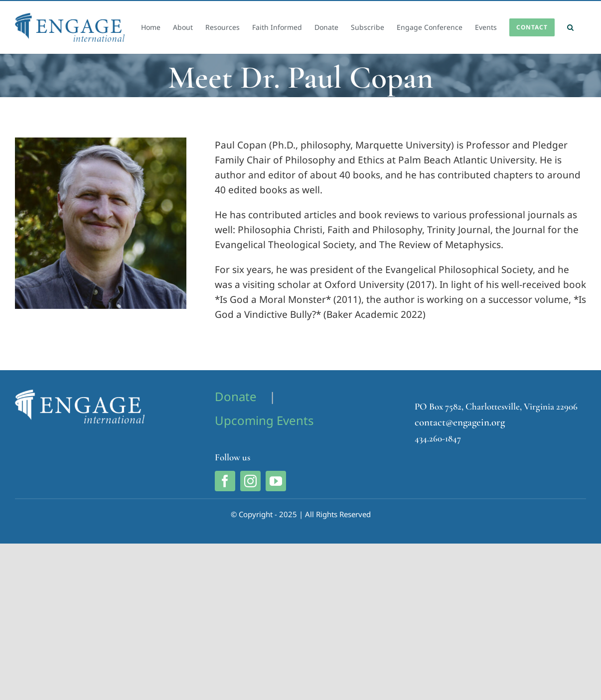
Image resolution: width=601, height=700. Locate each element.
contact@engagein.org (460, 422)
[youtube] (276, 481)
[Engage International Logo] (80, 394)
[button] (570, 27)
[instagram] (250, 481)
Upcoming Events (264, 420)
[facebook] (225, 481)
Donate (236, 396)
